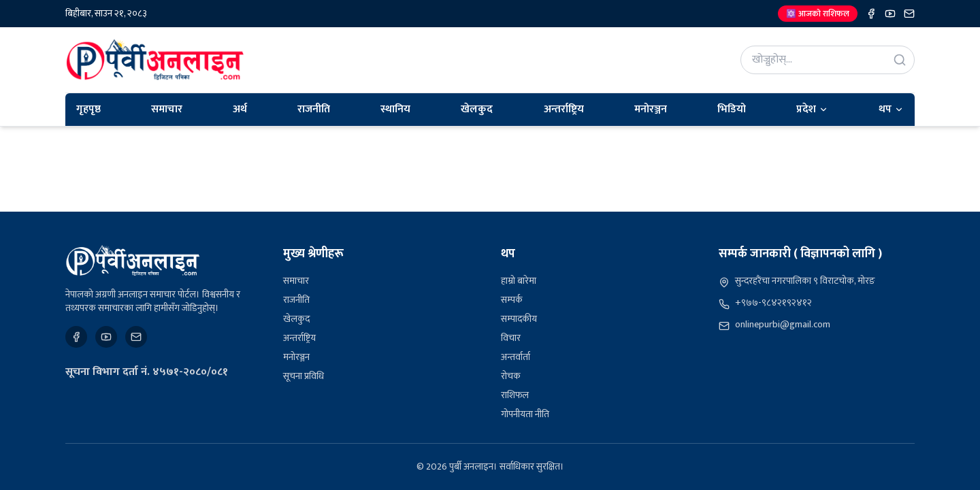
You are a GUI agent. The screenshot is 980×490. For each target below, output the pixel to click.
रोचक (511, 376)
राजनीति (314, 109)
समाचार (167, 109)
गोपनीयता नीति (525, 414)
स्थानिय (395, 109)
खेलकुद (477, 109)
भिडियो (732, 109)
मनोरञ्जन (651, 109)
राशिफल (515, 395)
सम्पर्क (512, 300)
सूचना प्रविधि (304, 376)
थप (891, 109)
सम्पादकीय (519, 319)
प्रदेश (812, 109)
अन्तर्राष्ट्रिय (564, 109)
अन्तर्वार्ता (516, 357)
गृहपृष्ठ (88, 109)
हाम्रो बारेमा (519, 281)
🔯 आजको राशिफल (818, 14)
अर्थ (240, 109)
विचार (511, 338)
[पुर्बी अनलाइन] (133, 261)
